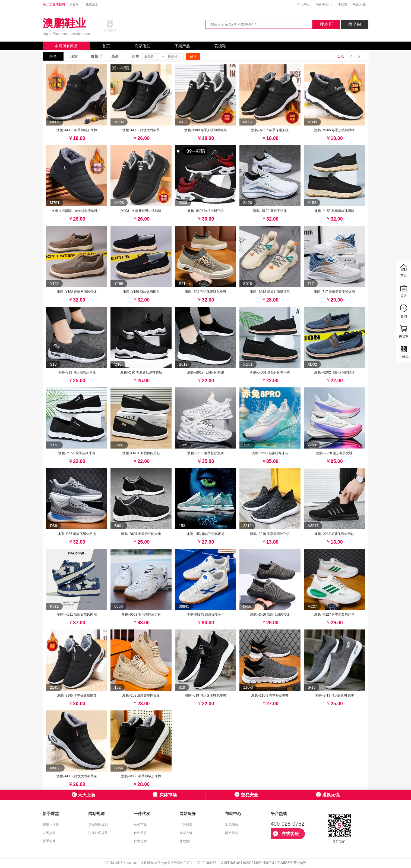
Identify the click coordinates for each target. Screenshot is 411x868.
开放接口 (186, 841)
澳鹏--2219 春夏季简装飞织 (270, 534)
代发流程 (140, 841)
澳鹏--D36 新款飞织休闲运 (77, 534)
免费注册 (92, 4)
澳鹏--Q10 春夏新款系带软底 (141, 372)
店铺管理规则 (98, 825)
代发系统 (140, 833)
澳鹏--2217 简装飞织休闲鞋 (334, 534)
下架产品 (182, 46)
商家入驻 (359, 4)
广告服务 (186, 825)
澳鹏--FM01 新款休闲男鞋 (141, 453)
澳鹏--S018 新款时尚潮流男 (270, 292)
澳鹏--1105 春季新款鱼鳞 (205, 453)
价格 (94, 56)
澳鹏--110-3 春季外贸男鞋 (270, 695)
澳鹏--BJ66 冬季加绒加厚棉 (141, 776)
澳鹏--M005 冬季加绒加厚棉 (334, 130)
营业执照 (300, 863)
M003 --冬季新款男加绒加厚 (141, 211)
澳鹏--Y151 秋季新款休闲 (77, 453)
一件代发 (341, 4)
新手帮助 (49, 841)
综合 (53, 56)
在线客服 (286, 834)
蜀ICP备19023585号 (278, 863)
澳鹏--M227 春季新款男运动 (334, 615)
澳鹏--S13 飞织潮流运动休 (77, 372)
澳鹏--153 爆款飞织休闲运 (205, 534)
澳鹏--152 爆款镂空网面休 (141, 695)
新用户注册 (51, 825)
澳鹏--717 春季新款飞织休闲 (334, 292)
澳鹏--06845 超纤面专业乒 (206, 615)
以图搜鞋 (49, 833)
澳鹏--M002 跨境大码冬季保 (77, 776)
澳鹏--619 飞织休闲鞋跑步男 (205, 695)
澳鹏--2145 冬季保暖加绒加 (77, 695)
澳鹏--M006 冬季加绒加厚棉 (77, 130)
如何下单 (140, 825)
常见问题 (232, 825)
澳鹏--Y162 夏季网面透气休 (77, 292)
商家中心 (322, 4)
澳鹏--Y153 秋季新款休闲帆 (334, 211)
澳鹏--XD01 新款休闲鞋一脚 (270, 372)
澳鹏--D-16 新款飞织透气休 (270, 615)
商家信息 (142, 46)
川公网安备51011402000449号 (240, 863)
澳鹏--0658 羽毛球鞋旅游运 (141, 615)
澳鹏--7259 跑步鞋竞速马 (270, 453)
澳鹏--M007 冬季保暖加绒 (270, 130)
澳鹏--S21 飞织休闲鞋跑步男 (206, 292)
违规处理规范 (98, 833)
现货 (74, 56)
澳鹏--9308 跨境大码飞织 (205, 211)
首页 (106, 46)
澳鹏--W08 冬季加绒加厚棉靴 (205, 130)
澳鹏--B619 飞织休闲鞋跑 (205, 372)
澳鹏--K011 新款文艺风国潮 (77, 615)
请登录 (74, 4)
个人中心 (304, 4)
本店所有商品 (66, 46)
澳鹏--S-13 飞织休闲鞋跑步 (334, 695)
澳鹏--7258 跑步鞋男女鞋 (334, 453)
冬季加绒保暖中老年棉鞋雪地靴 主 (77, 211)
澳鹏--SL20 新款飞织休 (270, 211)
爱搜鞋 (220, 46)
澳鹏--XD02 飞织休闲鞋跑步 (334, 372)
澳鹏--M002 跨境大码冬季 (141, 130)
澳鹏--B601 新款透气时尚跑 (141, 534)
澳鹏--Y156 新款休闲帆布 (141, 292)
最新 (115, 56)
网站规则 (232, 833)
